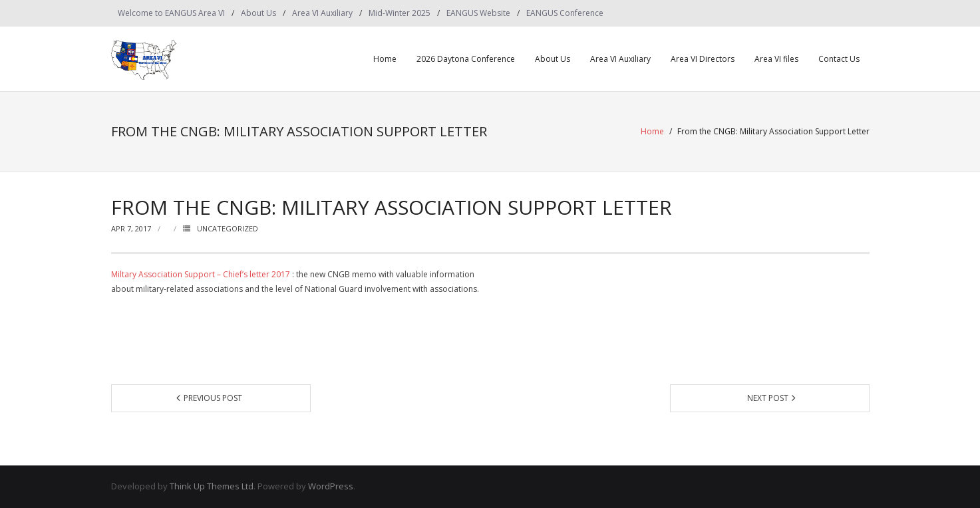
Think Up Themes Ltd (212, 486)
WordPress (331, 486)
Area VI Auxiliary (322, 13)
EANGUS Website (478, 13)
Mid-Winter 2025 (400, 13)
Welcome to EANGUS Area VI (171, 13)
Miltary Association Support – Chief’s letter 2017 (201, 274)
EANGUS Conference (565, 13)
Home (385, 59)
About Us (258, 13)
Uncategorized (228, 228)
